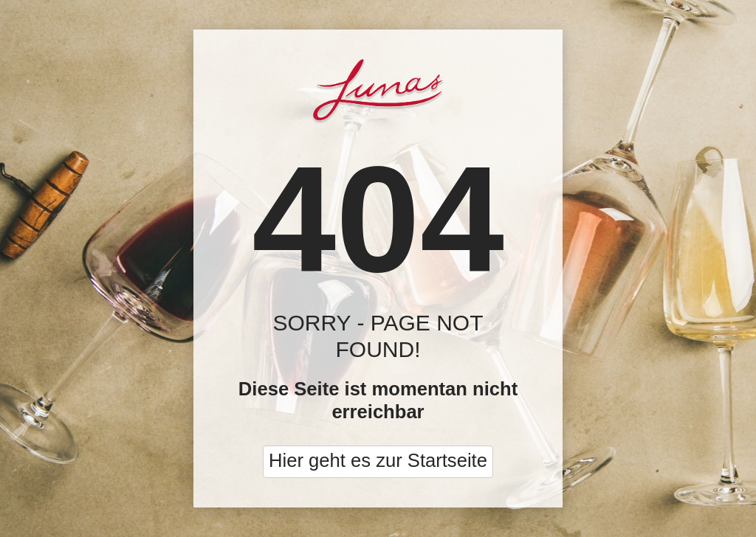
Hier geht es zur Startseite (378, 460)
